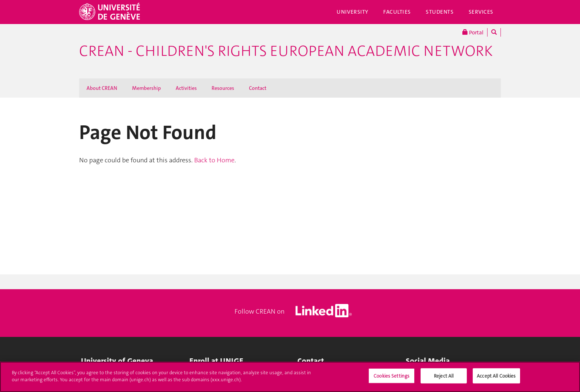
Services (481, 12)
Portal (473, 32)
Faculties (397, 12)
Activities (186, 88)
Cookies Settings (392, 379)
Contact (258, 88)
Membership (146, 88)
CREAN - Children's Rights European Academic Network (286, 51)
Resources (223, 88)
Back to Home (214, 160)
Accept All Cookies (496, 379)
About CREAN (102, 88)
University (353, 12)
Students (440, 12)
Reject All (444, 379)
